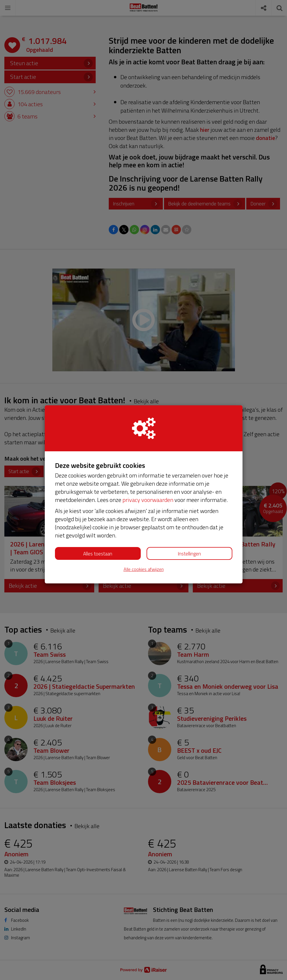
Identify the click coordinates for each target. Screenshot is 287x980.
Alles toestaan (98, 554)
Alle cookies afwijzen (144, 569)
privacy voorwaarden (148, 500)
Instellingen (189, 554)
